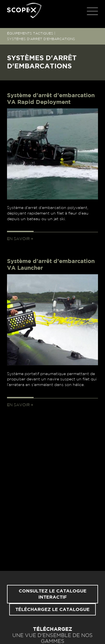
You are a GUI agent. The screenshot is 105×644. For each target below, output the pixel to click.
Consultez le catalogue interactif (53, 594)
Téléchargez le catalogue (53, 610)
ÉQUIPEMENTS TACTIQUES (30, 33)
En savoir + (20, 239)
